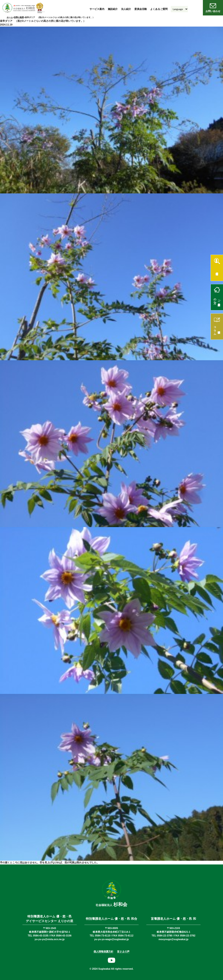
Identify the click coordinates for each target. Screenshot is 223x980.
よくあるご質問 (159, 9)
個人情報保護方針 (103, 951)
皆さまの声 (123, 951)
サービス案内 (97, 9)
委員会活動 (141, 9)
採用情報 (217, 271)
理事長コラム (217, 329)
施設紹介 (113, 9)
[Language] (179, 9)
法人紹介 (126, 9)
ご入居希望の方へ (217, 300)
